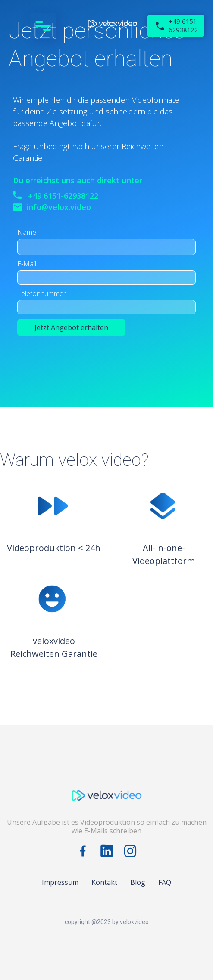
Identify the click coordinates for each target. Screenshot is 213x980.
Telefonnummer (42, 293)
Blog (138, 882)
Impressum (60, 882)
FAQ (165, 882)
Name (27, 232)
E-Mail (27, 264)
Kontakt (104, 882)
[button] (45, 26)
